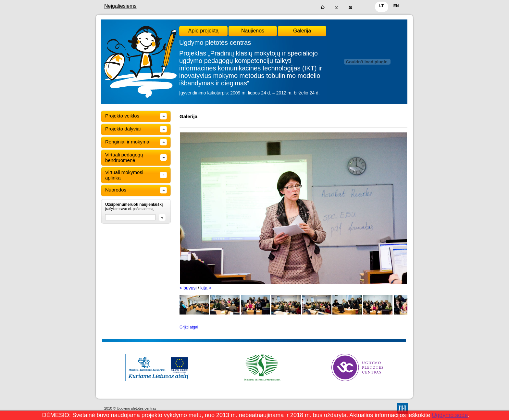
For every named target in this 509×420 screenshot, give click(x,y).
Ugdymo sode (450, 415)
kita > (206, 288)
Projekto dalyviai (123, 129)
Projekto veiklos (122, 116)
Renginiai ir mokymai (128, 142)
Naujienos (253, 31)
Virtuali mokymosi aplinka (124, 175)
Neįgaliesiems (120, 6)
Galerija (302, 31)
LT (381, 6)
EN (396, 6)
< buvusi (188, 288)
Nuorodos (116, 190)
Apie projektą (203, 31)
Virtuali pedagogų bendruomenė (124, 157)
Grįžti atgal (189, 327)
